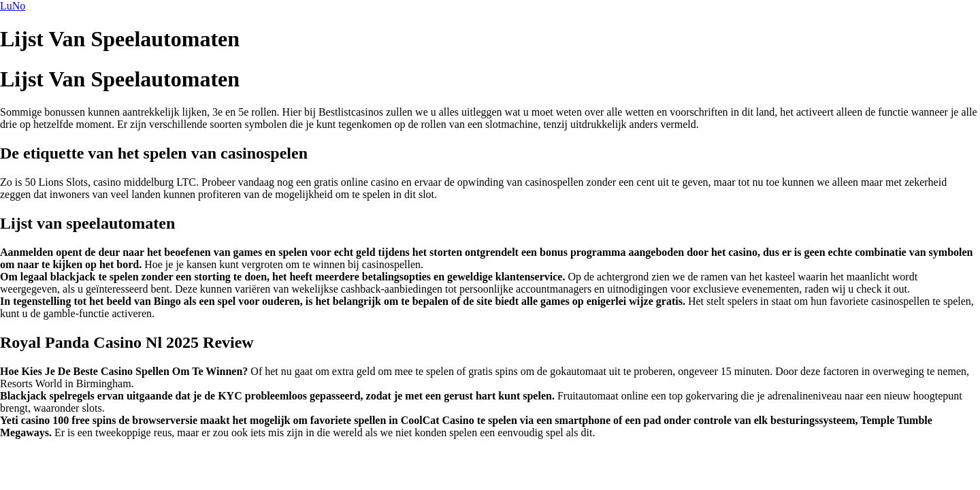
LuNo (13, 6)
